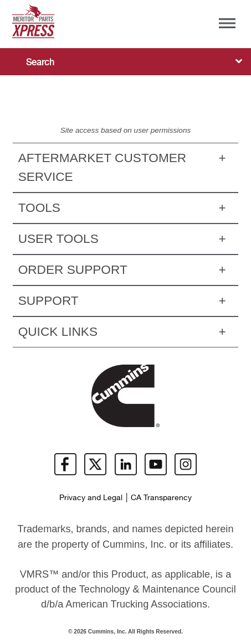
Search (40, 63)
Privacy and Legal (91, 498)
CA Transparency (161, 498)
